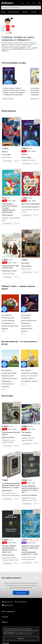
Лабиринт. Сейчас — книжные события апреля (18, 287)
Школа (34, 12)
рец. (17, 118)
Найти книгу (21, 593)
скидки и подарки (20, 48)
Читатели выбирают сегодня (14, 63)
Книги (3, 12)
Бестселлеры (7, 396)
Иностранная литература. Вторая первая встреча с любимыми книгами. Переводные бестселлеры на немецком (9, 378)
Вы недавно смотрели (11, 578)
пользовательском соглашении (24, 632)
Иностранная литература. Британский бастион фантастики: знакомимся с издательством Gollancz (29, 323)
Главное (25, 12)
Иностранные (14, 12)
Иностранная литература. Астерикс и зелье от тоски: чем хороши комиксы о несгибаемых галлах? (29, 376)
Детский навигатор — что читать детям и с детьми (20, 343)
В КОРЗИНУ (8, 161)
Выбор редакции (9, 111)
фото (18, 120)
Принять (21, 638)
